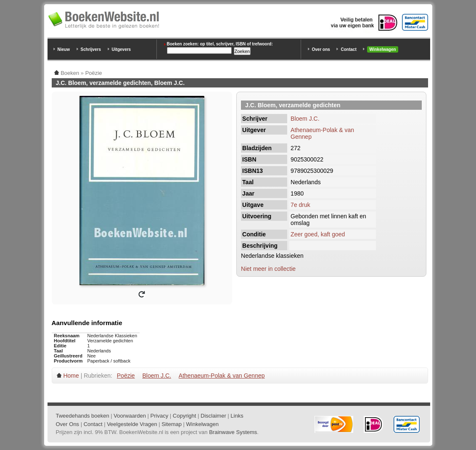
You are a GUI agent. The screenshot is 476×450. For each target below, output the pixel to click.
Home (71, 376)
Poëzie (126, 376)
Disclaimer (213, 416)
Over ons (321, 49)
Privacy (160, 416)
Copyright (185, 416)
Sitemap (172, 424)
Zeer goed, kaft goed (318, 234)
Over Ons (68, 424)
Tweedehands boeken (83, 416)
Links (237, 416)
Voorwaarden (130, 416)
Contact (348, 49)
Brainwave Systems (233, 432)
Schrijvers (91, 49)
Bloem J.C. (305, 119)
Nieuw (64, 49)
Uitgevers (122, 49)
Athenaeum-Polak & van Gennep (222, 376)
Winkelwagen (382, 49)
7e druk (300, 205)
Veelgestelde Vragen (132, 424)
